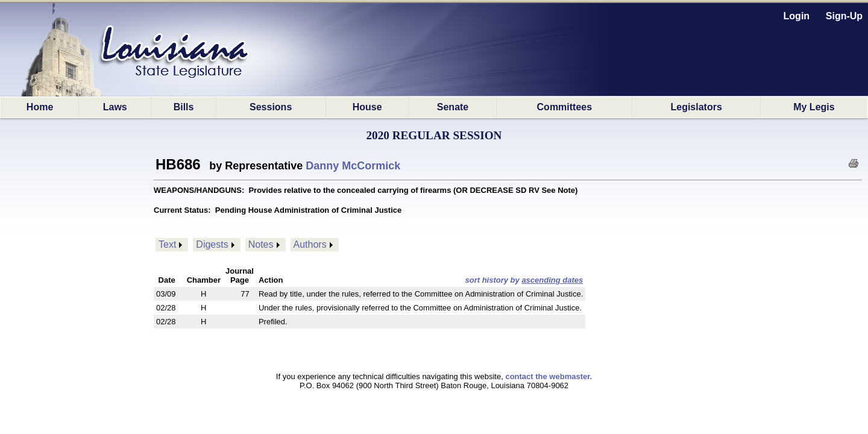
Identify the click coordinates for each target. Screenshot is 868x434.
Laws (115, 107)
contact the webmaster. (549, 376)
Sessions (271, 107)
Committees (565, 107)
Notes (261, 244)
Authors (310, 244)
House (367, 107)
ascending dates (552, 280)
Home (40, 107)
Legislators (696, 107)
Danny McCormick (353, 166)
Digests (212, 244)
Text (167, 244)
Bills (184, 107)
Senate (453, 107)
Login (797, 16)
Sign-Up (844, 16)
